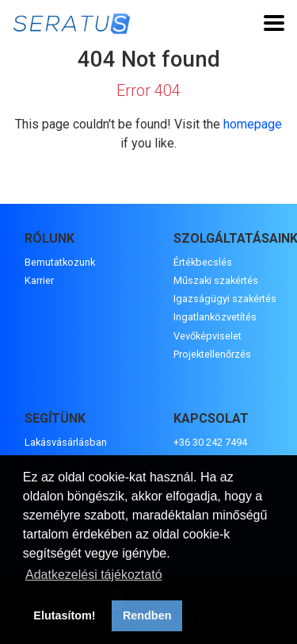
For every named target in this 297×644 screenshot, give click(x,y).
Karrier (39, 280)
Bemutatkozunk (60, 262)
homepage (253, 124)
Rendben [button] (147, 615)
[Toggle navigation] (274, 23)
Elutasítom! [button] (64, 615)
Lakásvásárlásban (66, 442)
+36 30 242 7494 (210, 442)
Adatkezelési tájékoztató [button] (94, 575)
